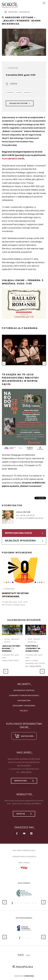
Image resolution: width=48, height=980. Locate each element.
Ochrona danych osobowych (24, 857)
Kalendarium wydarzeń (24, 620)
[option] (24, 42)
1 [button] (12, 903)
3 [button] (18, 903)
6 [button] (27, 903)
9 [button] (36, 903)
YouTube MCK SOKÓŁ (13, 159)
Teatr (30, 639)
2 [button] (15, 903)
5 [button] (24, 903)
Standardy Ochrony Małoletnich (24, 695)
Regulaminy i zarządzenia (24, 706)
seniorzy (27, 92)
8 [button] (33, 903)
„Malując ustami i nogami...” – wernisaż (11, 648)
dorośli (19, 92)
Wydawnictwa (24, 701)
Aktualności (13, 12)
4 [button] (21, 903)
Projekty (24, 711)
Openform (29, 976)
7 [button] (30, 903)
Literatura (13, 68)
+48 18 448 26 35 (27, 515)
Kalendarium (25, 12)
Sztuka (7, 639)
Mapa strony (24, 863)
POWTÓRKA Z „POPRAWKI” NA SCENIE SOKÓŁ (33, 648)
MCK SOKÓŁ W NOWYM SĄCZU (24, 850)
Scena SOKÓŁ (35, 666)
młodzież (10, 92)
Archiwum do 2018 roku (24, 690)
